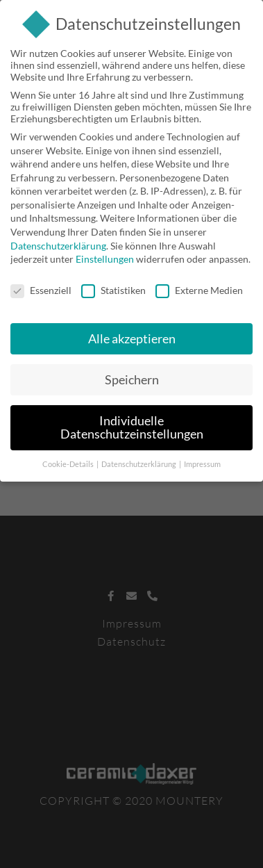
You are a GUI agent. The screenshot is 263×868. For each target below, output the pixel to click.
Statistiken (113, 287)
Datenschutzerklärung (58, 243)
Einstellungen (105, 256)
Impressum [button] (202, 461)
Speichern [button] (132, 377)
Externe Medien (199, 287)
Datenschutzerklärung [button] (139, 461)
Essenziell (41, 287)
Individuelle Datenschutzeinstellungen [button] (132, 425)
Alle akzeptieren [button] (132, 336)
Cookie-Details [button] (69, 461)
